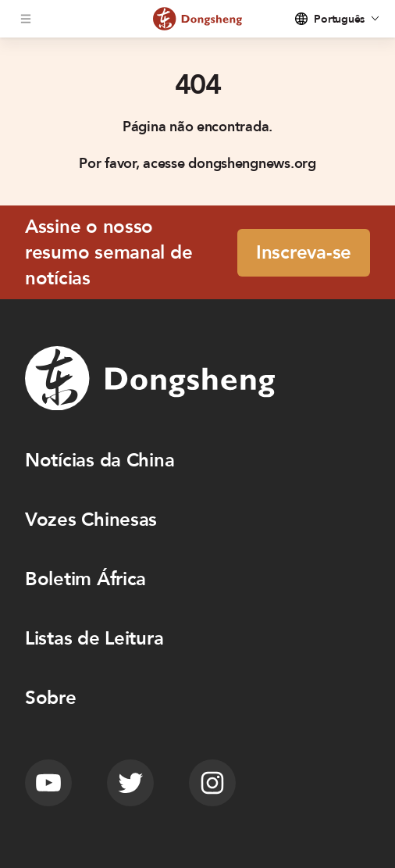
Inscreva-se (304, 253)
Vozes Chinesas (91, 520)
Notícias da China (100, 461)
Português (339, 19)
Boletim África (85, 579)
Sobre (51, 698)
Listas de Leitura (94, 639)
